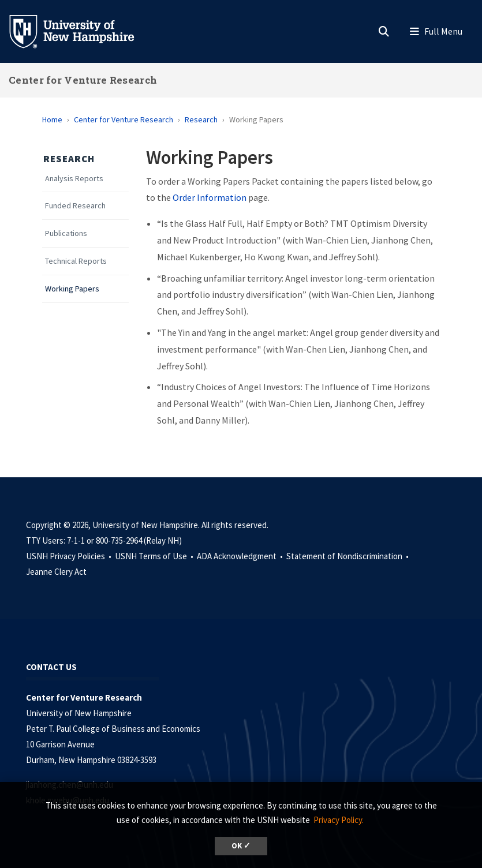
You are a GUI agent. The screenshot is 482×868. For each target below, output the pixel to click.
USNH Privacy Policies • (70, 556)
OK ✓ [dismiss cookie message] (241, 846)
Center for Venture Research (83, 80)
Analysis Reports (74, 179)
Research (201, 119)
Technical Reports (76, 261)
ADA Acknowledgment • (241, 556)
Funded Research (75, 206)
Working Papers (72, 289)
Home (52, 119)
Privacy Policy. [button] (339, 820)
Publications (66, 233)
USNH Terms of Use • (155, 556)
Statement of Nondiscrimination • (348, 556)
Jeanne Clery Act (56, 572)
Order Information (210, 197)
